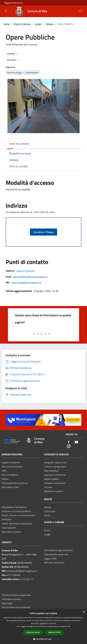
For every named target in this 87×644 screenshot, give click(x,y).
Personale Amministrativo (15, 483)
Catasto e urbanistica (55, 483)
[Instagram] (69, 446)
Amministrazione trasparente (16, 595)
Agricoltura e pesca (11, 532)
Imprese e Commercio (55, 475)
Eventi (47, 530)
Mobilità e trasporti (54, 491)
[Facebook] (69, 442)
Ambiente (7, 519)
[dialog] (43, 626)
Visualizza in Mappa (43, 232)
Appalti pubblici (52, 479)
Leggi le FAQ (50, 558)
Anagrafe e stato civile (55, 462)
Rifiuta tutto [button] (54, 632)
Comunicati (50, 511)
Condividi (13, 54)
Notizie (48, 507)
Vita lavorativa (51, 471)
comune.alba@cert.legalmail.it (26, 283)
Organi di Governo (11, 462)
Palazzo (50, 24)
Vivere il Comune (22, 24)
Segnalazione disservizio (56, 554)
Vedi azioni (13, 60)
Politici (5, 479)
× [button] (84, 612)
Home (6, 24)
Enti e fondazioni (10, 475)
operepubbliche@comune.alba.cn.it (30, 277)
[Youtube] (76, 442)
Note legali (7, 603)
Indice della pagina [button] (19, 144)
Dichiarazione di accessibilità (16, 607)
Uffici (4, 471)
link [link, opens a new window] (69, 626)
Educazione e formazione (14, 507)
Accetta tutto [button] (33, 632)
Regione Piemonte (13, 3)
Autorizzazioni (9, 528)
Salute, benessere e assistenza (17, 524)
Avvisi (47, 515)
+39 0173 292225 (25, 271)
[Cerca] (81, 11)
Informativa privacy (11, 599)
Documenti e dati (10, 487)
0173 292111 (27, 579)
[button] (43, 639)
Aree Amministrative (12, 467)
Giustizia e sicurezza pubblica (16, 511)
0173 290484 (13, 575)
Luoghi (38, 24)
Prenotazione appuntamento (58, 550)
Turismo (48, 487)
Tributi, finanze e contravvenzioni (18, 515)
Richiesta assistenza (54, 563)
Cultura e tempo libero (55, 467)
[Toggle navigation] (6, 11)
